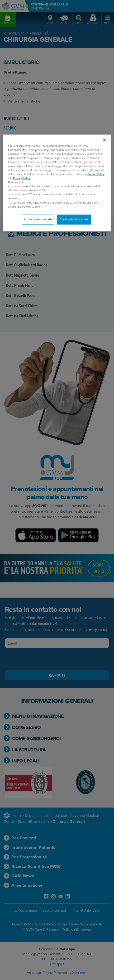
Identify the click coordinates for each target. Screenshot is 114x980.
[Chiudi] (104, 140)
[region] (57, 183)
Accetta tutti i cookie (74, 219)
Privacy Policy (22, 178)
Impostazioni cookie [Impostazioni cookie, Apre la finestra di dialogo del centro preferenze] (38, 219)
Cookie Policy (96, 174)
